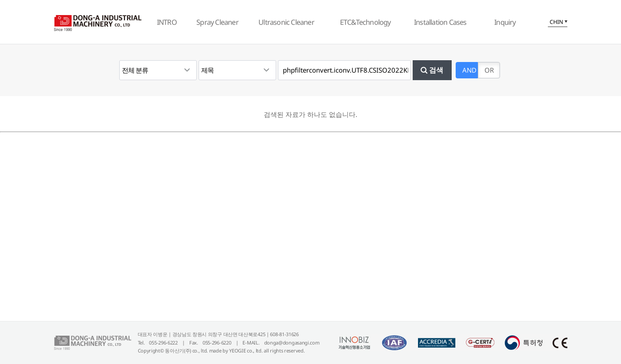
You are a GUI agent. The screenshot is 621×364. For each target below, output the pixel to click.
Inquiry (505, 22)
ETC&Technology (365, 22)
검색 (432, 70)
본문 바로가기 (0, 0)
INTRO (167, 22)
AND (469, 70)
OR (489, 70)
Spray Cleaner (217, 22)
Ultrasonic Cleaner (286, 22)
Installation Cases (440, 22)
